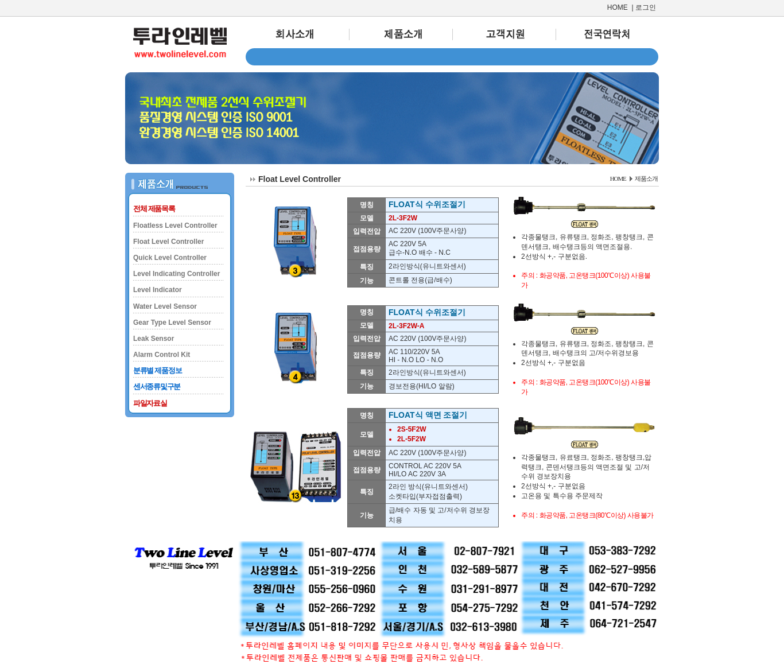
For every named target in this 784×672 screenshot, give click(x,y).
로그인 (646, 7)
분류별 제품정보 (157, 370)
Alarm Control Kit (162, 355)
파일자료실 (150, 403)
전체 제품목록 (154, 209)
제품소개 (646, 178)
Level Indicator (158, 290)
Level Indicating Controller (176, 274)
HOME (618, 7)
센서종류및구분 (157, 387)
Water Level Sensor (165, 306)
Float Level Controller (168, 242)
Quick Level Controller (170, 258)
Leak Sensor (154, 339)
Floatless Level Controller (175, 226)
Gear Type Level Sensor (172, 323)
